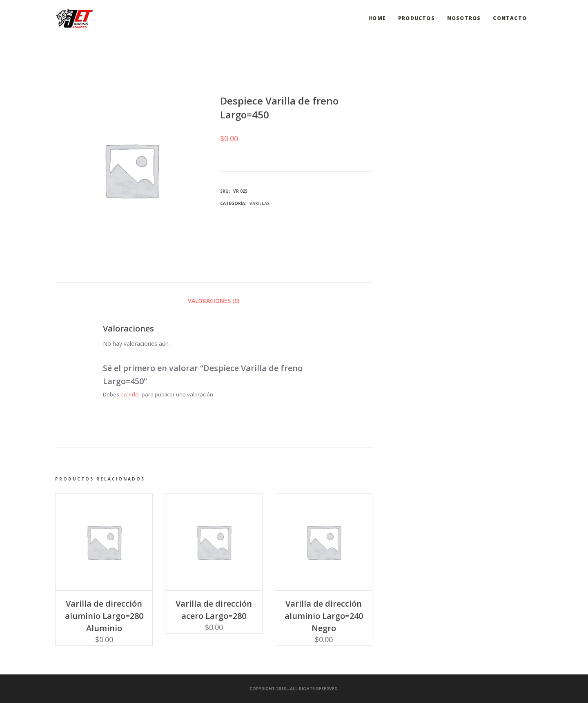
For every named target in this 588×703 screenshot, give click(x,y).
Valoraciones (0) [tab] (214, 301)
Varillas (259, 203)
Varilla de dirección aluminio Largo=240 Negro (324, 616)
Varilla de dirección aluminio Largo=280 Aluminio (104, 616)
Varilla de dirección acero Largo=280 (214, 610)
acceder (130, 394)
